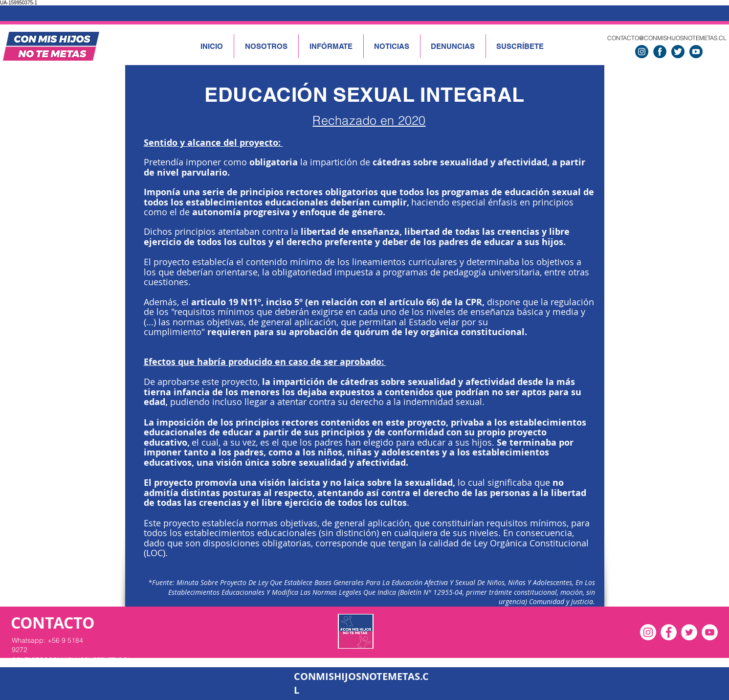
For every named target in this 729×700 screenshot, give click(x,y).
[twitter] (678, 52)
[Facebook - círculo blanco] (669, 632)
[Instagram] (648, 632)
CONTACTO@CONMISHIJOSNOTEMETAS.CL (667, 38)
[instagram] (642, 52)
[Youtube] (696, 52)
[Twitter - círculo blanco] (689, 632)
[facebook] (660, 52)
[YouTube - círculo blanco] (710, 632)
